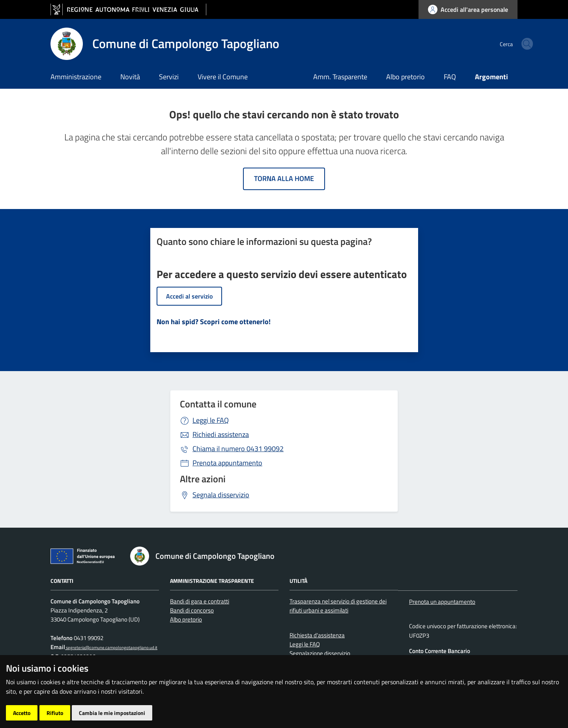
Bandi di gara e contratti (200, 601)
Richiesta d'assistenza (317, 635)
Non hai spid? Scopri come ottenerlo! (214, 322)
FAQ (450, 77)
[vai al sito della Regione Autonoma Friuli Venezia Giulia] (128, 10)
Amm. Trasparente (340, 77)
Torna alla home (284, 178)
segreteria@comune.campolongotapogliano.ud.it (111, 647)
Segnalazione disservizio (320, 653)
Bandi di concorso (192, 610)
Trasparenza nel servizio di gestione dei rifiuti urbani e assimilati (338, 606)
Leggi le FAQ (211, 420)
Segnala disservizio (221, 495)
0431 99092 (238, 449)
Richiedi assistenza (221, 434)
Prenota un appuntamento (442, 602)
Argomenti (491, 77)
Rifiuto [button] (55, 713)
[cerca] (508, 44)
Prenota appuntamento (227, 463)
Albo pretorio (405, 77)
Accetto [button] (22, 713)
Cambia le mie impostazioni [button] (112, 713)
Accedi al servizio (189, 296)
